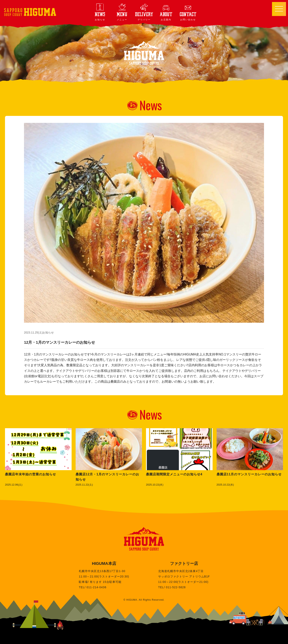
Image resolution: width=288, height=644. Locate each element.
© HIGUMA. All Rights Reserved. (144, 600)
